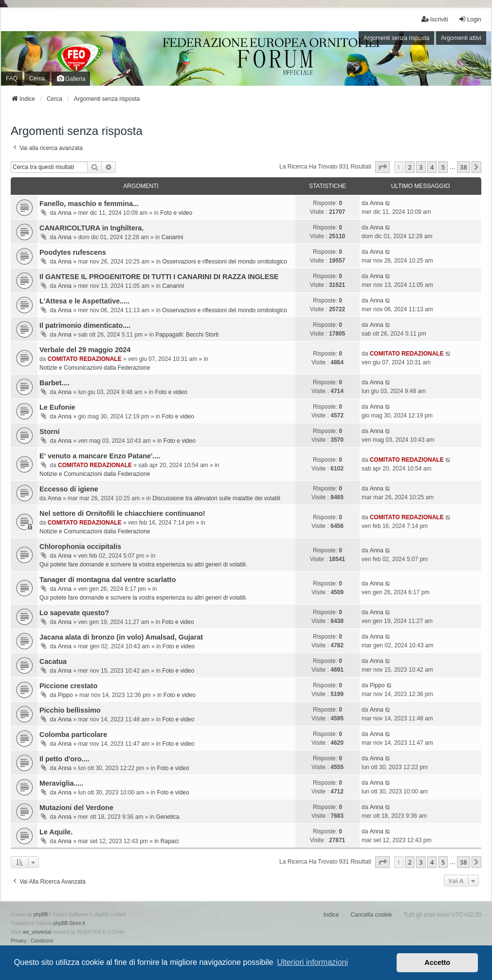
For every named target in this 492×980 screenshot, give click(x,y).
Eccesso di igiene (69, 489)
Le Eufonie (57, 407)
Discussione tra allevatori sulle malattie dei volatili (216, 498)
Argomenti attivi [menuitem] (461, 38)
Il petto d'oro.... (64, 759)
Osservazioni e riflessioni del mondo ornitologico (225, 262)
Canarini (173, 237)
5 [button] (443, 167)
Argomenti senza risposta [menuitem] (396, 38)
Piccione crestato (68, 686)
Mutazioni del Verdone (76, 808)
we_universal (37, 932)
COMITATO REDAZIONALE (85, 359)
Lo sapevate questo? (74, 613)
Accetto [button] (437, 962)
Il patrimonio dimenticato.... (85, 325)
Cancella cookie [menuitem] (371, 915)
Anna (65, 213)
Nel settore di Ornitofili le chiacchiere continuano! (122, 513)
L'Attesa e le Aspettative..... (84, 301)
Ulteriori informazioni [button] (312, 962)
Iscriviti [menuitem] (435, 19)
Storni (50, 432)
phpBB (41, 914)
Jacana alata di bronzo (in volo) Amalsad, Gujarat (121, 637)
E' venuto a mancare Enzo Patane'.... (100, 456)
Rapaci (170, 841)
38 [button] (464, 167)
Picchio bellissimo (70, 710)
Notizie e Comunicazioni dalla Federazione (95, 368)
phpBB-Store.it (69, 923)
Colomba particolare (73, 735)
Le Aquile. (56, 832)
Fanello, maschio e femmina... (89, 204)
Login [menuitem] (470, 19)
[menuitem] (19, 941)
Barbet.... (55, 383)
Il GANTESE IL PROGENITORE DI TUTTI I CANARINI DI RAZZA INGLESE (159, 277)
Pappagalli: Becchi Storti (187, 335)
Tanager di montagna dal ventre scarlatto (108, 580)
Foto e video (176, 213)
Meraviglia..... (61, 783)
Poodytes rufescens (73, 252)
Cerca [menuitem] (37, 78)
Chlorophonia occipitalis (80, 547)
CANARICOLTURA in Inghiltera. (91, 228)
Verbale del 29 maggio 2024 (85, 350)
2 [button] (410, 167)
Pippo (65, 695)
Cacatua (53, 661)
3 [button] (421, 167)
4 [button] (432, 167)
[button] (383, 167)
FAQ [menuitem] (12, 78)
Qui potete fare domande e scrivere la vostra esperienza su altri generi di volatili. (143, 565)
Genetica (168, 817)
